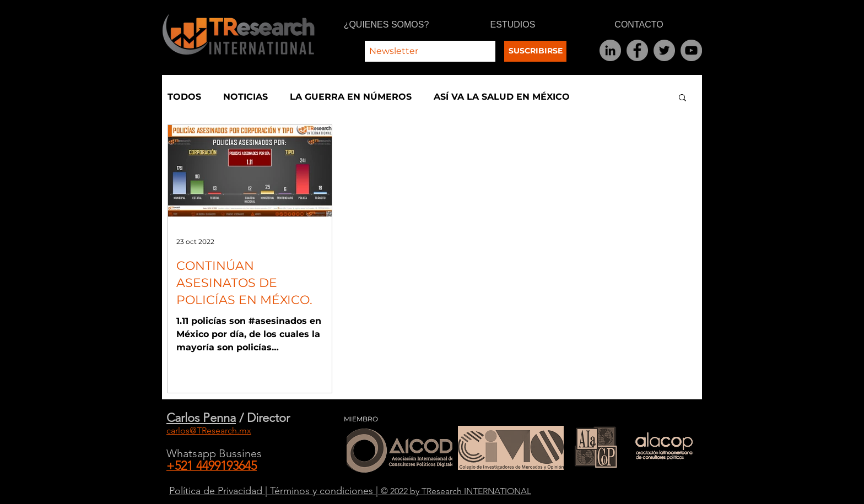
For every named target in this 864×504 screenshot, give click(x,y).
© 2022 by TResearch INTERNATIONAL (456, 491)
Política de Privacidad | (220, 491)
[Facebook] (637, 50)
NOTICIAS (245, 97)
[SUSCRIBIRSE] (535, 51)
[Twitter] (664, 50)
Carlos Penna (201, 418)
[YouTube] (691, 50)
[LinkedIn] (610, 50)
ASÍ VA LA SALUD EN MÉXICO (502, 97)
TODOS (184, 97)
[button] (682, 98)
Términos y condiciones (323, 491)
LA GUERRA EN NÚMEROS (351, 97)
